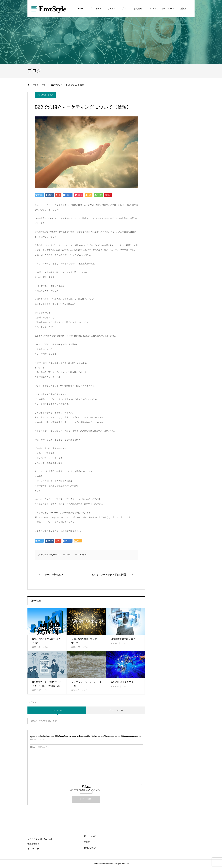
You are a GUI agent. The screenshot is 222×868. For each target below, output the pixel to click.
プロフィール (90, 842)
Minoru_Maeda (53, 555)
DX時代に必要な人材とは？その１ (46, 641)
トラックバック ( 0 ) (116, 710)
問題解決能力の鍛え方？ (123, 639)
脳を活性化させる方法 (122, 682)
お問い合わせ (90, 848)
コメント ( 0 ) (57, 710)
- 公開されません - (40, 747)
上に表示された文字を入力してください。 (86, 790)
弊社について (90, 836)
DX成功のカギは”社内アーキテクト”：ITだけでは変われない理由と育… (47, 686)
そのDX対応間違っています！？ (84, 641)
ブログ (50, 95)
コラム (45, 647)
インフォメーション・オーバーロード (86, 684)
